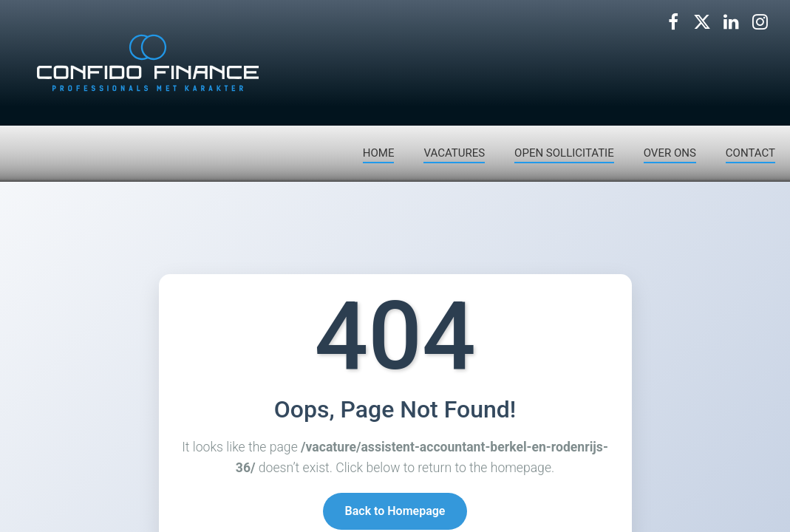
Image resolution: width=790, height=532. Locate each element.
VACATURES (454, 153)
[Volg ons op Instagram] (760, 22)
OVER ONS (670, 153)
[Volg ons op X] (702, 22)
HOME (379, 153)
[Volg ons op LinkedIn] (731, 22)
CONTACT (750, 153)
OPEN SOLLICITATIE (564, 153)
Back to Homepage (395, 512)
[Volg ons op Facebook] (673, 22)
